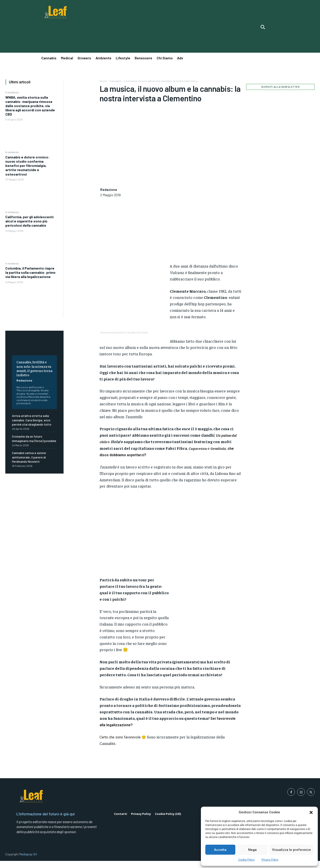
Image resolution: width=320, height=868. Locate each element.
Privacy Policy (270, 860)
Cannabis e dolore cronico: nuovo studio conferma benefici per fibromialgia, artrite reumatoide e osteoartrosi (27, 166)
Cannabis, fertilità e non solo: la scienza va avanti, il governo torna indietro (34, 368)
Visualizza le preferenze (291, 850)
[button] (311, 812)
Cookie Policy (246, 860)
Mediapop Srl (28, 854)
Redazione (24, 380)
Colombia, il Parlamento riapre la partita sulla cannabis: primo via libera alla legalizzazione (30, 272)
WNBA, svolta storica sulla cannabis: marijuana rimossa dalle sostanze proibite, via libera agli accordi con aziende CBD (30, 106)
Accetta (220, 850)
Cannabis (115, 81)
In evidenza (12, 92)
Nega (252, 850)
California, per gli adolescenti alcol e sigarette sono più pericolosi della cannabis (29, 221)
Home (103, 81)
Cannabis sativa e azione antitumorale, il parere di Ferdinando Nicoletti (29, 457)
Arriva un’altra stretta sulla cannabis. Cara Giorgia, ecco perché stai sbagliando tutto (32, 420)
